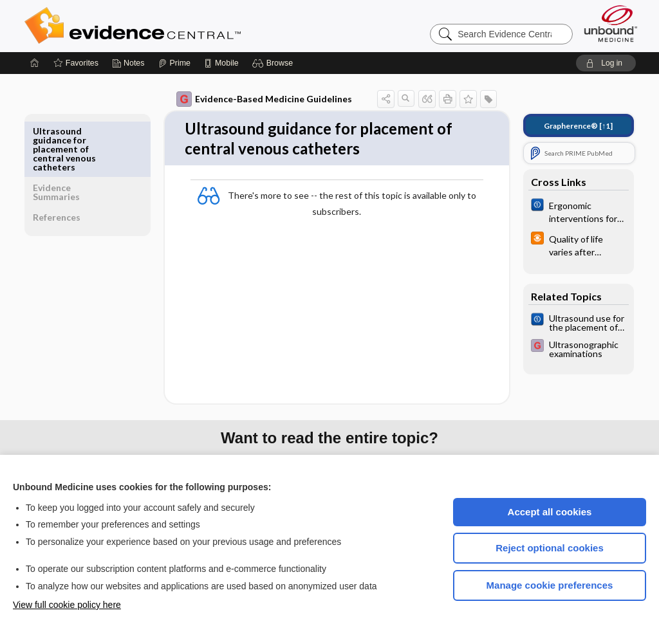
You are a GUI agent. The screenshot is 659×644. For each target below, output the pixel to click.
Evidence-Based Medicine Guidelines (255, 99)
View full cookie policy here (67, 605)
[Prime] (174, 63)
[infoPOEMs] (570, 244)
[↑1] (569, 126)
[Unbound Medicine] (611, 23)
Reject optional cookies (550, 548)
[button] (274, 63)
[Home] (35, 63)
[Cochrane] (570, 211)
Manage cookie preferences (550, 585)
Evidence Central (184, 26)
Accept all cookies (550, 512)
